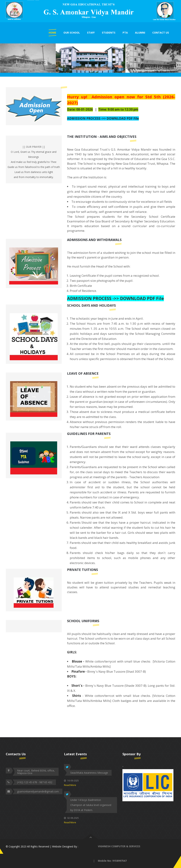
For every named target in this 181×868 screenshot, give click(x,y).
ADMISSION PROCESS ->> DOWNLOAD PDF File (103, 118)
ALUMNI (140, 33)
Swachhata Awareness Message (89, 773)
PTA (125, 33)
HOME (52, 33)
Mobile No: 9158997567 (112, 861)
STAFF (91, 33)
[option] (90, 11)
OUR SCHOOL (72, 33)
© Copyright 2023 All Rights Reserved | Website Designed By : (42, 846)
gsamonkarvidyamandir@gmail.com (38, 791)
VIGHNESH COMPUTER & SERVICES (119, 846)
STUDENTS (109, 33)
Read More (70, 785)
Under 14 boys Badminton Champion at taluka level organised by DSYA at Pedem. (91, 805)
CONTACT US (161, 33)
